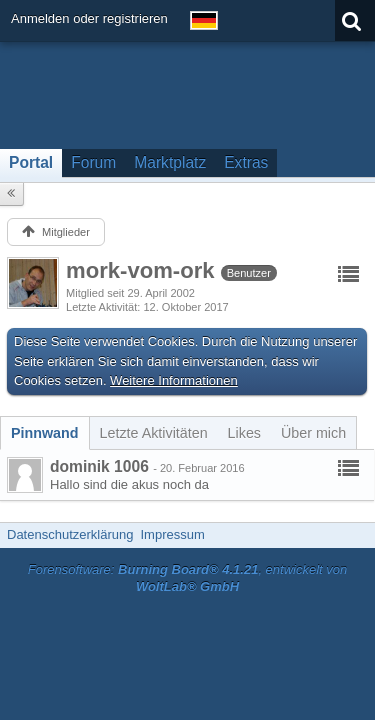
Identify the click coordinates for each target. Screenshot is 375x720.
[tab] (45, 433)
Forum (93, 162)
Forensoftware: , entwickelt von (188, 578)
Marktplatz (170, 162)
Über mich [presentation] (313, 433)
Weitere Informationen (174, 380)
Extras (246, 162)
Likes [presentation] (244, 433)
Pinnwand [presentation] (45, 433)
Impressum (172, 534)
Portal (31, 162)
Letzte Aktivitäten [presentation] (154, 433)
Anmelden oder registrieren (89, 18)
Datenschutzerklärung (70, 534)
